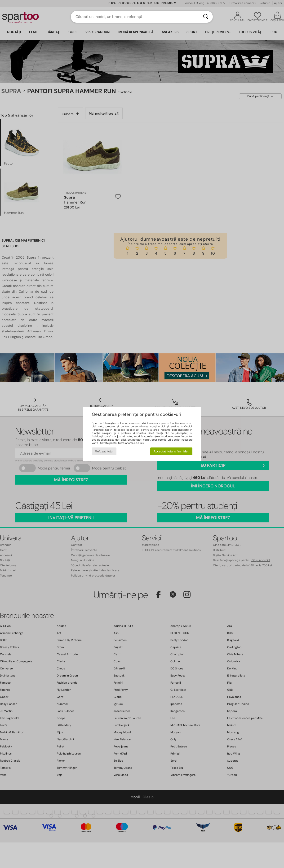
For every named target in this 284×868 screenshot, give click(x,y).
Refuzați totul (104, 451)
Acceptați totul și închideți (171, 451)
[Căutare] (206, 17)
